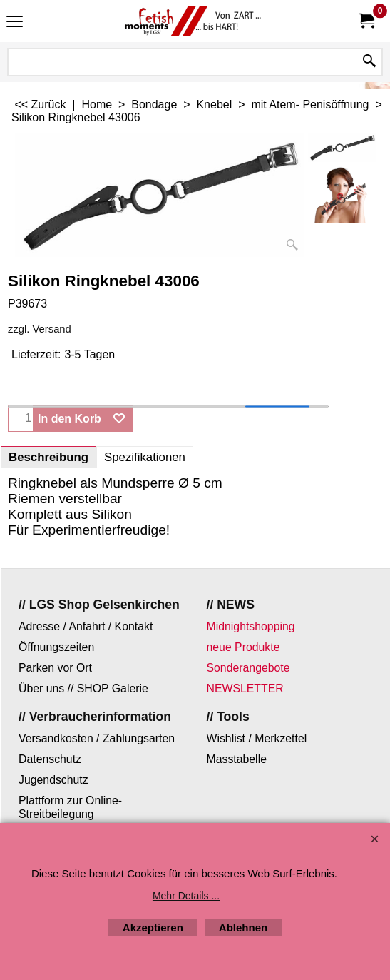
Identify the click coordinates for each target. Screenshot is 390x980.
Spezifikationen (145, 457)
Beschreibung (48, 457)
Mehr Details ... (186, 896)
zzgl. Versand (40, 329)
